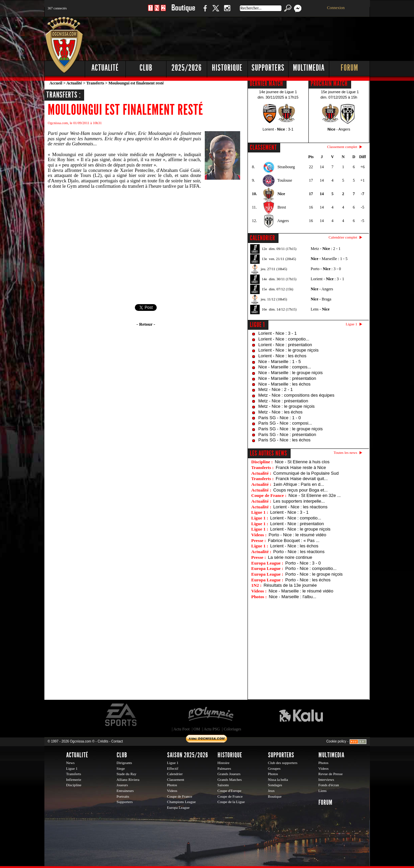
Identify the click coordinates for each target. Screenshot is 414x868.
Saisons (223, 785)
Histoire (224, 763)
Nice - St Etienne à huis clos (302, 462)
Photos (172, 785)
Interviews (326, 780)
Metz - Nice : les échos (280, 412)
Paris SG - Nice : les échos (284, 440)
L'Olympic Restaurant (211, 715)
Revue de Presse (331, 774)
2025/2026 (187, 68)
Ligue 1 (257, 325)
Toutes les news (345, 453)
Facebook (204, 12)
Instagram (227, 12)
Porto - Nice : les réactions (299, 552)
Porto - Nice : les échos (308, 580)
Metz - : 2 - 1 (326, 249)
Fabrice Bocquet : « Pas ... (294, 540)
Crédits (103, 741)
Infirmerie (74, 780)
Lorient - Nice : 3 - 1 (277, 333)
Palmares (224, 768)
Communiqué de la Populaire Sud (306, 473)
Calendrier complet (343, 237)
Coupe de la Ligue (231, 802)
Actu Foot (182, 729)
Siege (121, 768)
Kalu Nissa (301, 715)
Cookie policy (336, 741)
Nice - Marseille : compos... (285, 367)
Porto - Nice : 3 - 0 (303, 563)
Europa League (178, 807)
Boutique (183, 12)
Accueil (56, 83)
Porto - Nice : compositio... (311, 568)
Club (146, 68)
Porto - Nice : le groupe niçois (314, 574)
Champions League (182, 802)
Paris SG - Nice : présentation (287, 435)
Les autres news (269, 453)
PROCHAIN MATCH (329, 83)
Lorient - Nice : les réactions (300, 507)
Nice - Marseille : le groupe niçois (290, 373)
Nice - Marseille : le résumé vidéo (301, 591)
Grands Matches (230, 780)
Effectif (173, 768)
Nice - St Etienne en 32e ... (315, 495)
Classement (176, 780)
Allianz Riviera (128, 780)
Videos (172, 791)
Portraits (123, 796)
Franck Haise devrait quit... (302, 479)
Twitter (216, 12)
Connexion (336, 8)
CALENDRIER (262, 238)
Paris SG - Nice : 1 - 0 (279, 418)
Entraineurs (125, 791)
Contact (117, 741)
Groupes (274, 768)
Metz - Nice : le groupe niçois (287, 406)
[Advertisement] (248, 37)
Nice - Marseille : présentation (287, 378)
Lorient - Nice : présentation (285, 345)
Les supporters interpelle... (299, 501)
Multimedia (309, 68)
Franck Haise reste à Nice (301, 467)
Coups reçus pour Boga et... (301, 490)
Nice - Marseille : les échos (284, 384)
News (70, 763)
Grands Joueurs (229, 774)
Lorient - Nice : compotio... (284, 339)
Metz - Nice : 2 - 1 (276, 389)
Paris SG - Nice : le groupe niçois (290, 429)
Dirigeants (124, 763)
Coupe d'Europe (230, 791)
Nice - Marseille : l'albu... (292, 597)
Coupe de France (180, 796)
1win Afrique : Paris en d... (299, 484)
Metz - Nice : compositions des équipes (296, 395)
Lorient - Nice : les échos (282, 356)
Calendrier (175, 774)
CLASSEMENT (263, 147)
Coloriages (232, 729)
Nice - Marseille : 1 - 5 (279, 361)
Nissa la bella (278, 780)
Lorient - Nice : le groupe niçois (288, 350)
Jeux (271, 791)
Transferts (95, 83)
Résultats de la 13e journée (290, 585)
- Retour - (146, 324)
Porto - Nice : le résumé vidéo (297, 535)
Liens (323, 791)
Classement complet (342, 147)
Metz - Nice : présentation (283, 401)
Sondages (275, 785)
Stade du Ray (127, 774)
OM (197, 729)
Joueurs (122, 785)
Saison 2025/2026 (188, 755)
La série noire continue (290, 557)
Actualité (105, 68)
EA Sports (121, 715)
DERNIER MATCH (267, 83)
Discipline (74, 785)
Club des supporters (283, 763)
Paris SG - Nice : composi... (285, 423)
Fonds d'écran (329, 785)
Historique (227, 68)
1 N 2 (157, 12)
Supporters (268, 68)
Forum (349, 68)
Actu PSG (212, 729)
